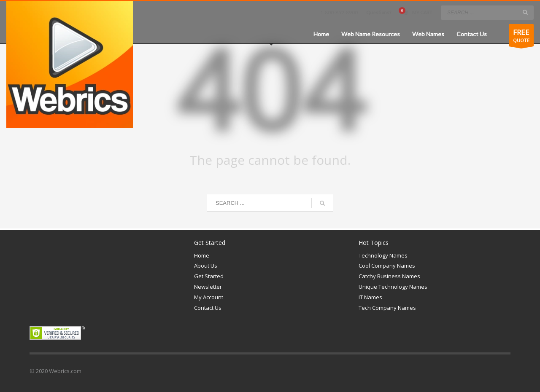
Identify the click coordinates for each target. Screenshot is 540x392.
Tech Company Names (387, 308)
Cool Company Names (387, 266)
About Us (206, 266)
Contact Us (208, 308)
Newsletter (208, 287)
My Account (209, 297)
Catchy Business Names (389, 276)
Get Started (209, 276)
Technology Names (383, 255)
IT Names (370, 297)
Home (202, 255)
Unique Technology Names (393, 287)
